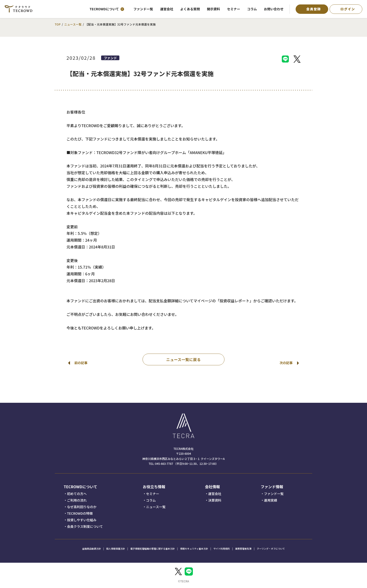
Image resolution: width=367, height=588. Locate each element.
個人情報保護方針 (116, 549)
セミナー (234, 9)
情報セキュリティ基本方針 (194, 549)
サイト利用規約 (222, 549)
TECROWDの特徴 (80, 513)
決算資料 (215, 500)
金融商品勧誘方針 (92, 549)
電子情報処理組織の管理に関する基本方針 (153, 549)
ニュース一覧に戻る (183, 359)
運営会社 (167, 9)
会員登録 (314, 9)
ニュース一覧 (73, 24)
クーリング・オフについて (271, 549)
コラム (252, 9)
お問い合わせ (274, 9)
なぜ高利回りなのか (82, 507)
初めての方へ (77, 494)
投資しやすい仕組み (82, 520)
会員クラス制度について (85, 526)
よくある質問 (190, 9)
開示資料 (213, 9)
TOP (58, 24)
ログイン (348, 9)
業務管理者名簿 (243, 549)
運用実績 (271, 500)
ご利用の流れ (77, 500)
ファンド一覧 (143, 9)
